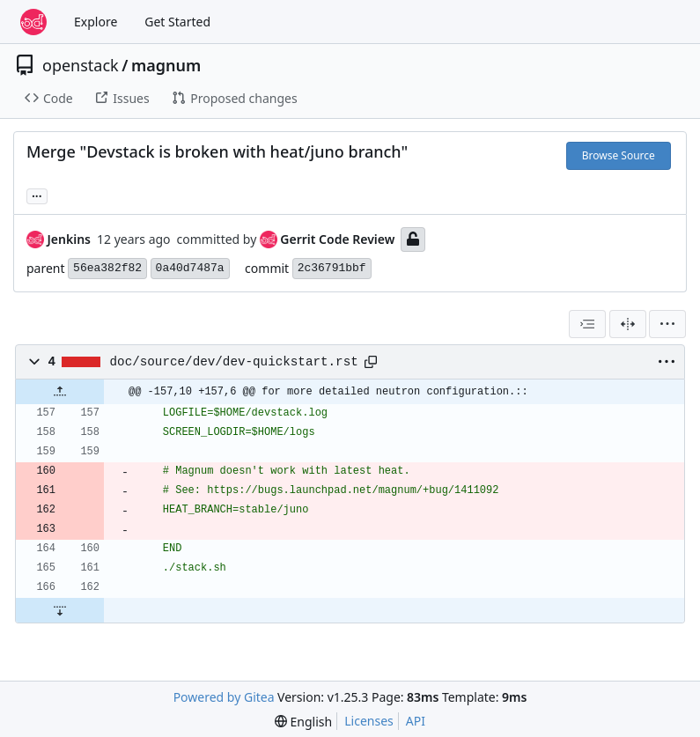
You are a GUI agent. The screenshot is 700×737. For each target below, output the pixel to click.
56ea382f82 (107, 268)
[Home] (33, 22)
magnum (166, 65)
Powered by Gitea (224, 697)
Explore (96, 22)
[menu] (667, 324)
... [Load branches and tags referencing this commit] (37, 195)
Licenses (369, 721)
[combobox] (587, 324)
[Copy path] (371, 362)
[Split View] (628, 324)
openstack (81, 65)
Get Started (177, 22)
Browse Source (619, 155)
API (416, 721)
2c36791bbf (332, 268)
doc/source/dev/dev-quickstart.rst (234, 362)
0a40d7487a (190, 268)
